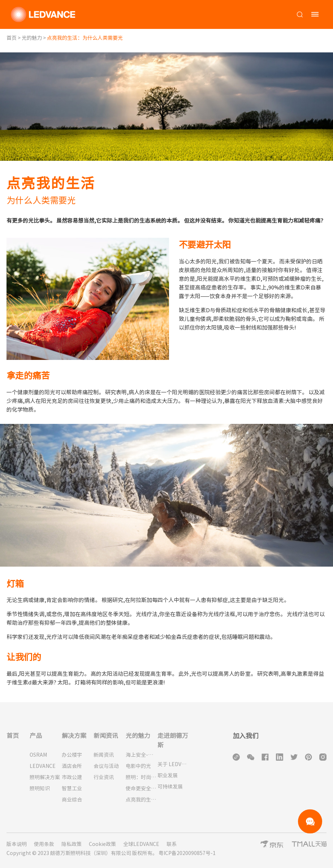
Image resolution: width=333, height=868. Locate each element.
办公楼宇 (72, 755)
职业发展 (168, 775)
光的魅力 (32, 38)
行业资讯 (104, 777)
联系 (172, 844)
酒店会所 (72, 766)
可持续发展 (170, 787)
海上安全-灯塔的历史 (142, 755)
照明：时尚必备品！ (142, 777)
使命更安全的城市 (142, 788)
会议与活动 (106, 766)
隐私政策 (72, 844)
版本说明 (17, 844)
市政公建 (72, 777)
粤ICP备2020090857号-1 (187, 853)
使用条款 (44, 844)
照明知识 (40, 788)
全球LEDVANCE (141, 844)
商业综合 (72, 800)
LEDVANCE (43, 766)
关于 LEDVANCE (174, 764)
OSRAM (38, 755)
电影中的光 (138, 766)
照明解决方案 (45, 777)
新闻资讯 (104, 755)
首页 (12, 38)
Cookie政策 (102, 844)
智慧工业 (72, 788)
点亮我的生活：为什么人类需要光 (142, 800)
